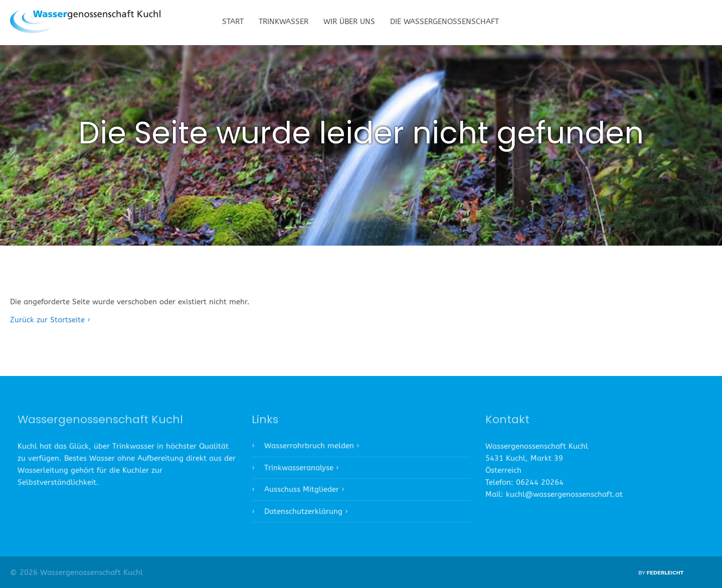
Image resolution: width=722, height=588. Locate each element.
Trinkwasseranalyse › (301, 470)
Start (233, 22)
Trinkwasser (284, 22)
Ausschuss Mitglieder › (304, 492)
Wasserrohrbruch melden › (312, 449)
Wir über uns (349, 22)
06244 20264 (540, 485)
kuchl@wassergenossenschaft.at (564, 497)
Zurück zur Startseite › (50, 320)
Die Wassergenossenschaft (444, 22)
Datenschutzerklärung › (306, 514)
